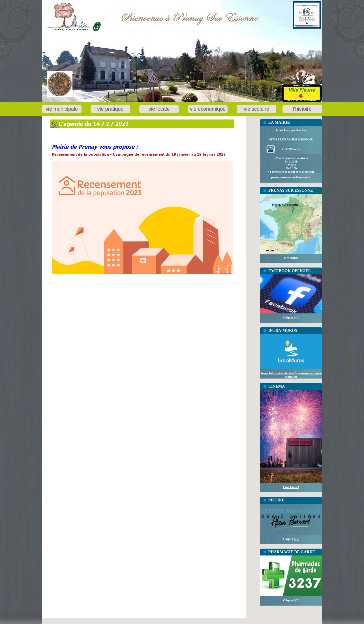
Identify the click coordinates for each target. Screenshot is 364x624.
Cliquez (291, 317)
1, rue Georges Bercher (291, 130)
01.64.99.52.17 (291, 149)
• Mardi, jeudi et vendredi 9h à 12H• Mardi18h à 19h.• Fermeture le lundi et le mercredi (291, 165)
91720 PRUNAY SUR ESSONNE (291, 139)
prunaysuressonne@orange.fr (291, 177)
